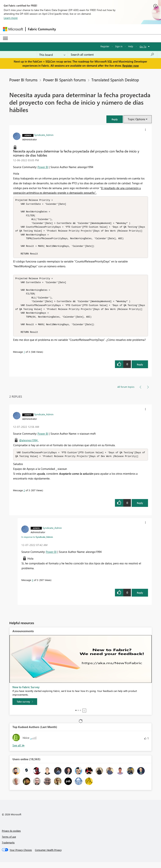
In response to (37, 543)
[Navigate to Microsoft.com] (13, 29)
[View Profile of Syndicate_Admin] (44, 135)
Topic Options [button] (136, 119)
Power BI (43, 167)
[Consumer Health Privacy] (48, 856)
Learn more (11, 18)
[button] (115, 119)
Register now (131, 66)
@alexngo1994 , (29, 446)
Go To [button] (143, 46)
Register (105, 46)
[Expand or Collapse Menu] (5, 38)
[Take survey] (25, 708)
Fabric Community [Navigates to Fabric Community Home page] (42, 29)
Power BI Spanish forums (64, 80)
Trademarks (8, 848)
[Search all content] (112, 55)
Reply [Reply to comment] (140, 509)
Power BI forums (23, 80)
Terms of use (9, 843)
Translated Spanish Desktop (115, 80)
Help (131, 46)
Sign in (119, 46)
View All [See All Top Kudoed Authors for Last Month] (19, 751)
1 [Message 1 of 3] (24, 357)
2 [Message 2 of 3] (24, 496)
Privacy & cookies (11, 837)
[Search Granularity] (52, 55)
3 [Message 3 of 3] (33, 586)
